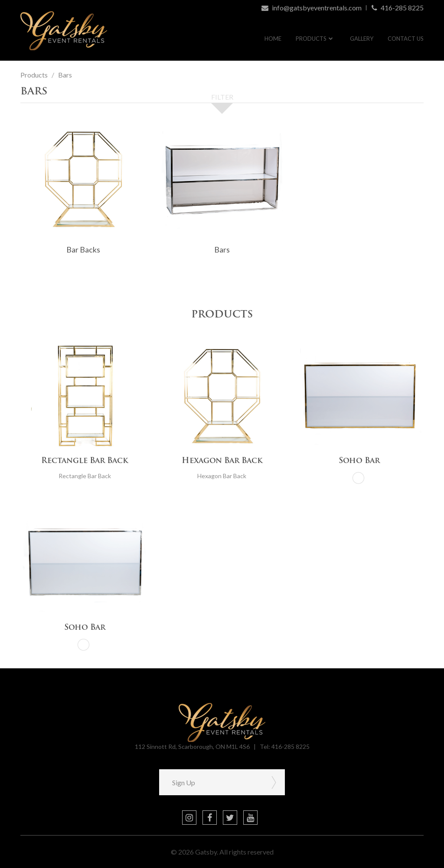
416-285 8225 (398, 8)
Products (311, 39)
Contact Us (406, 39)
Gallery (362, 39)
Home (273, 39)
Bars (65, 75)
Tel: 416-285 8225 (285, 747)
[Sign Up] (211, 782)
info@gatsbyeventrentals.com (312, 8)
